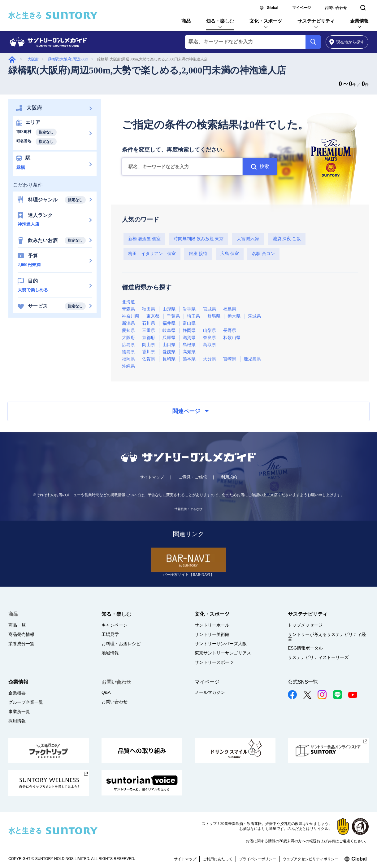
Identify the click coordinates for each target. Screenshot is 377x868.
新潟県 (128, 323)
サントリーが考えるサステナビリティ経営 (327, 637)
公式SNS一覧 (303, 682)
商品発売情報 (21, 634)
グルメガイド (12, 59)
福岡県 (128, 359)
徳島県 (128, 352)
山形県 (169, 309)
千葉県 (173, 316)
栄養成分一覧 (21, 644)
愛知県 (128, 330)
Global (273, 8)
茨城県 (254, 316)
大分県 (210, 359)
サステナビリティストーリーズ (318, 657)
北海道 (128, 302)
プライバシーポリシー (258, 859)
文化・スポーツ (266, 21)
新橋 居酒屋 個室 (144, 239)
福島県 (230, 309)
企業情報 (359, 21)
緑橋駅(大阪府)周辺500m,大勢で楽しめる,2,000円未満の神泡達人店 (147, 70)
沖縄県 (128, 366)
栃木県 (234, 316)
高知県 (189, 352)
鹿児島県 (252, 359)
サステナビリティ (316, 21)
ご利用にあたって (218, 859)
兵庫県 (169, 338)
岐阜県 (169, 330)
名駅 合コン (263, 254)
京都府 (149, 338)
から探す (347, 42)
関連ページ (191, 411)
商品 (186, 21)
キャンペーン (115, 625)
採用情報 (17, 721)
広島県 (128, 345)
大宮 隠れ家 (248, 239)
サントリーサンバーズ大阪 (221, 644)
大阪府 (33, 59)
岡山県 (149, 345)
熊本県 (189, 359)
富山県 (189, 323)
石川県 (149, 323)
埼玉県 (193, 316)
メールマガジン (210, 692)
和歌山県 (232, 338)
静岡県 (189, 330)
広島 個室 (230, 254)
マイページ (301, 8)
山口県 (169, 345)
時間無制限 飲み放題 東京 (199, 239)
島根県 (189, 345)
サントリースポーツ (214, 662)
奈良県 (210, 338)
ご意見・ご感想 (193, 477)
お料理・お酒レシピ (121, 644)
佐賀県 (149, 359)
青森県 (128, 309)
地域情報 (110, 653)
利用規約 (229, 477)
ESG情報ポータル (305, 648)
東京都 (153, 316)
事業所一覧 (19, 712)
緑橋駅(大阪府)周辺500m (68, 59)
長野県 (230, 330)
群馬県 (214, 316)
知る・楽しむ (220, 21)
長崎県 (169, 359)
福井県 (169, 323)
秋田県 (149, 309)
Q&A (106, 692)
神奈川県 (131, 316)
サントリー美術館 (212, 634)
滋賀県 (189, 338)
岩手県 (189, 309)
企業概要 (17, 693)
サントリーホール (212, 625)
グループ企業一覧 (26, 702)
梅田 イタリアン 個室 (152, 254)
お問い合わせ (336, 8)
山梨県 (210, 330)
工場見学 (110, 634)
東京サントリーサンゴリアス (223, 653)
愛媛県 (169, 352)
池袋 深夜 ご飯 (287, 239)
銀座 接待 (198, 254)
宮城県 (210, 309)
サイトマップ (152, 477)
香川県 (149, 352)
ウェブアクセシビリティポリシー (310, 859)
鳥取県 (210, 345)
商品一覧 (17, 625)
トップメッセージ (305, 625)
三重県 (149, 330)
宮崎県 (230, 359)
